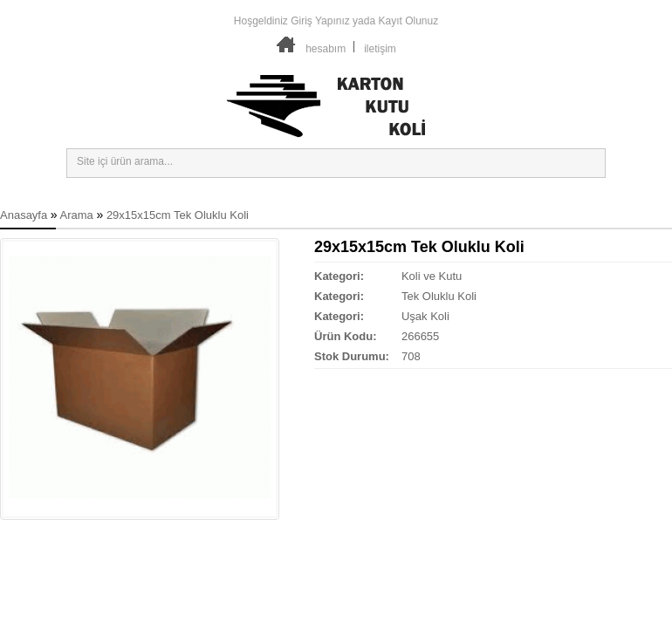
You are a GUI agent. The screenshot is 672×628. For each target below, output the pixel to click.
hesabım (326, 49)
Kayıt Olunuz (408, 21)
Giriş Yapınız (320, 21)
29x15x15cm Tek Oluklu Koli (178, 215)
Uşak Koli (425, 316)
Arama (77, 215)
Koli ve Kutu (432, 276)
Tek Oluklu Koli (439, 296)
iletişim (380, 49)
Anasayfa (24, 215)
